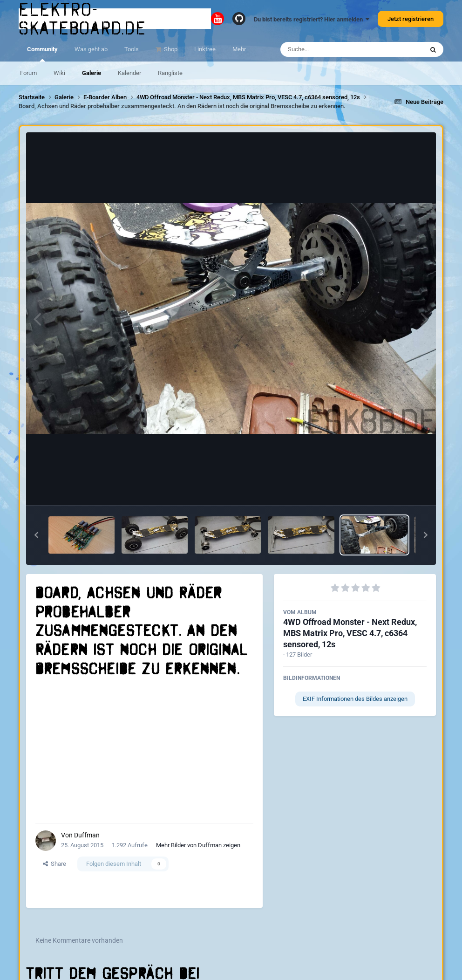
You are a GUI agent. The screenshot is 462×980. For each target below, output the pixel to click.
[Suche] (334, 49)
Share (54, 864)
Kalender (129, 73)
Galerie (92, 73)
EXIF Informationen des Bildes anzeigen (355, 699)
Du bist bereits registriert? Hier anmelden (312, 19)
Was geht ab (91, 49)
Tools (132, 49)
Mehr (239, 49)
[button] (36, 535)
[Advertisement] (144, 751)
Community (42, 54)
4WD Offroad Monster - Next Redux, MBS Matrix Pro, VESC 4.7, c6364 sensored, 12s (350, 633)
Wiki (59, 73)
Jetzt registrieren (411, 19)
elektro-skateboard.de (82, 19)
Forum (28, 73)
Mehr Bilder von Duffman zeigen (198, 845)
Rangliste (170, 73)
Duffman (87, 835)
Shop (170, 49)
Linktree (205, 49)
